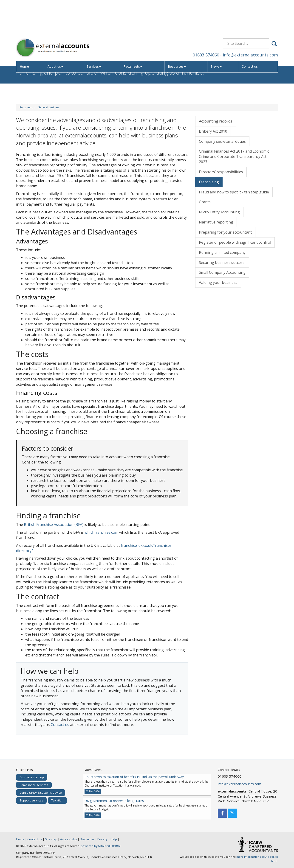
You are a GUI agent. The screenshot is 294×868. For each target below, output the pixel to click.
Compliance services (34, 785)
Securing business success (222, 262)
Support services (31, 800)
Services (95, 33)
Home (25, 33)
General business (49, 107)
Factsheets (134, 33)
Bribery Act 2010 (213, 131)
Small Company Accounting (222, 272)
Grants (205, 202)
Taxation (57, 800)
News (217, 33)
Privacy (102, 839)
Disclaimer (87, 839)
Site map (51, 839)
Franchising (209, 182)
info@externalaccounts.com (250, 22)
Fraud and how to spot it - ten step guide (234, 192)
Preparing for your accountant (225, 232)
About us (56, 33)
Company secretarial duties (222, 141)
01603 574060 (206, 22)
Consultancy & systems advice (41, 793)
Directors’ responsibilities (221, 172)
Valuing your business (218, 282)
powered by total (101, 846)
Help (114, 839)
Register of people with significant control (235, 242)
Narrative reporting (216, 222)
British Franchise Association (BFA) (54, 525)
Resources (178, 33)
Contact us (250, 33)
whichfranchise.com (101, 532)
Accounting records (216, 121)
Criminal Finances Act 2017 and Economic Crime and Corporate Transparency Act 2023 (234, 156)
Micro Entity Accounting (219, 212)
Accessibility (69, 839)
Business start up (32, 777)
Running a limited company (222, 252)
